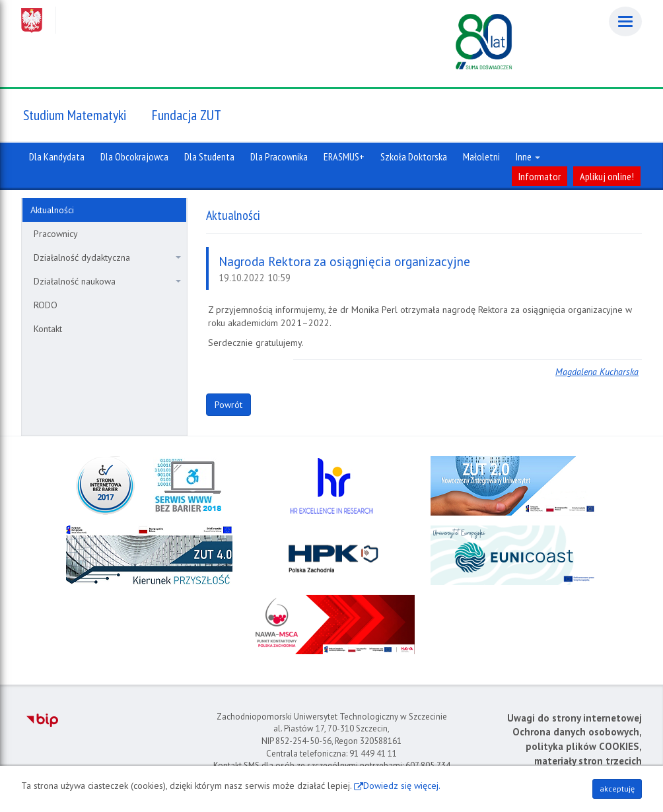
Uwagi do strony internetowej (575, 718)
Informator (540, 176)
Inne (528, 156)
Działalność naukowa (107, 281)
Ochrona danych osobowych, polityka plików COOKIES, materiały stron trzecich (577, 746)
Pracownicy (56, 234)
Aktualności (52, 210)
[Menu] (625, 21)
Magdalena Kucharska (597, 372)
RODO (46, 305)
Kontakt (48, 329)
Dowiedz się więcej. (402, 786)
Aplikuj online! (607, 176)
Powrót (228, 405)
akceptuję (617, 789)
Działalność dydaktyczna (107, 257)
